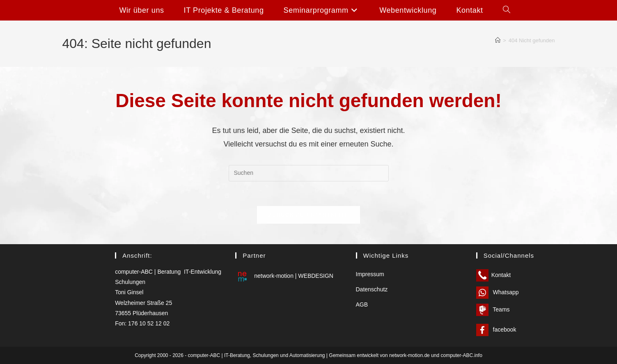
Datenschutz (372, 289)
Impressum (370, 274)
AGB (362, 304)
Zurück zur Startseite (308, 215)
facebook (496, 330)
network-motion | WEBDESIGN (284, 276)
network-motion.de (409, 355)
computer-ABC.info (461, 355)
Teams (493, 309)
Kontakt (493, 275)
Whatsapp (498, 292)
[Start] (498, 40)
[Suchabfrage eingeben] (309, 173)
